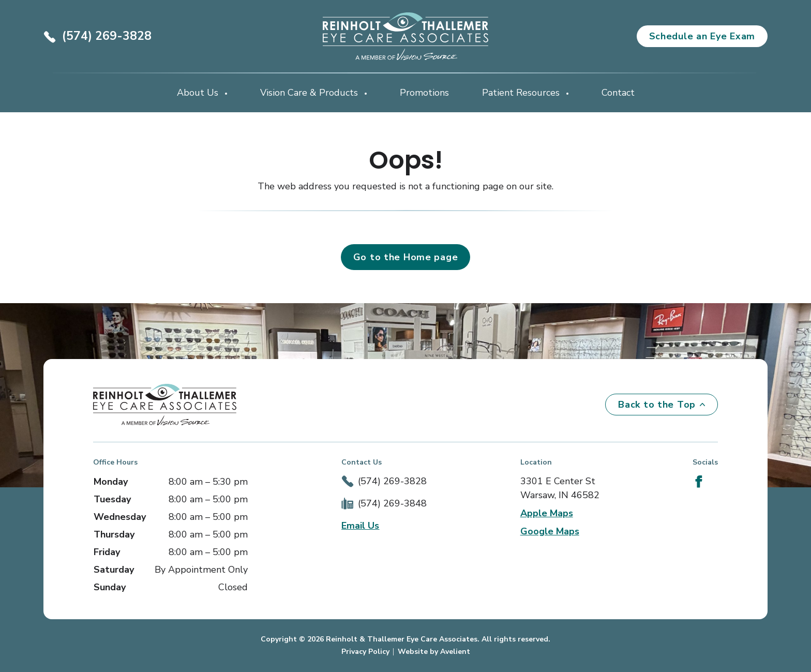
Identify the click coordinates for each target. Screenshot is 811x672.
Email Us (360, 526)
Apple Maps (547, 513)
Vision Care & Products (310, 93)
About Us (199, 93)
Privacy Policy (365, 652)
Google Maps (550, 531)
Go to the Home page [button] (406, 257)
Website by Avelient (434, 652)
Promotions (424, 93)
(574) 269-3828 (107, 36)
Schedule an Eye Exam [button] (702, 36)
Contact (618, 93)
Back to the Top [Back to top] (662, 405)
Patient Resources (522, 93)
